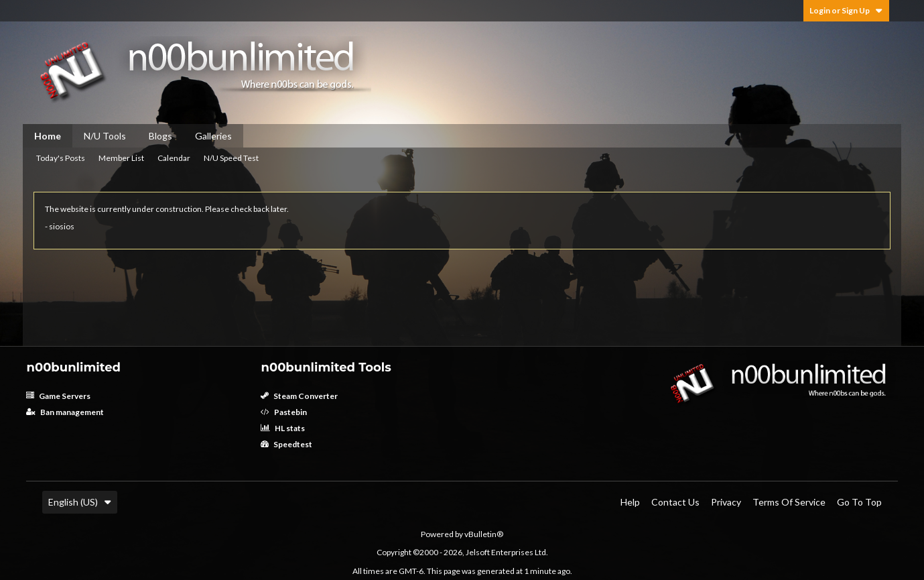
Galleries (213, 136)
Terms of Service (789, 502)
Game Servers (58, 396)
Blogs (160, 136)
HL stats (283, 428)
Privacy (726, 502)
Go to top (859, 502)
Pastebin (284, 412)
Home (48, 136)
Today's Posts (61, 158)
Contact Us (675, 502)
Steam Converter (299, 396)
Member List (121, 158)
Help (630, 502)
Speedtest (286, 444)
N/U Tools (105, 136)
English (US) (80, 502)
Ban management (65, 412)
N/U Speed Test (231, 158)
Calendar (174, 158)
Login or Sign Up (846, 10)
